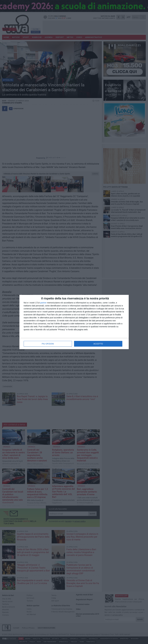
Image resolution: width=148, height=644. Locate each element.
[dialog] (74, 322)
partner (43, 303)
